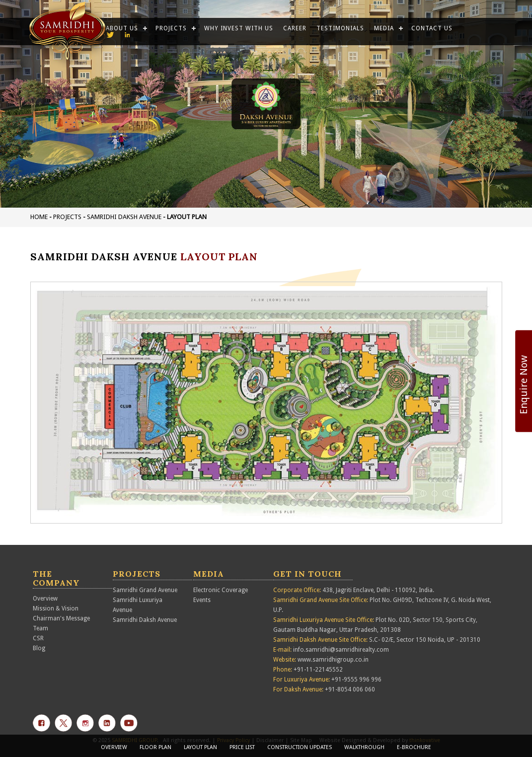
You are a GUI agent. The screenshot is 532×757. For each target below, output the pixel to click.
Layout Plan (200, 747)
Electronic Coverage (221, 590)
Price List (242, 747)
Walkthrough (364, 747)
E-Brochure (414, 747)
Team (40, 628)
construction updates (300, 747)
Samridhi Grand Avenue (145, 590)
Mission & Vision (56, 608)
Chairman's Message (61, 618)
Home (39, 217)
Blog (39, 648)
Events (202, 600)
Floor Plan (155, 747)
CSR (38, 638)
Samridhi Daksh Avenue (124, 217)
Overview (45, 599)
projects (67, 217)
